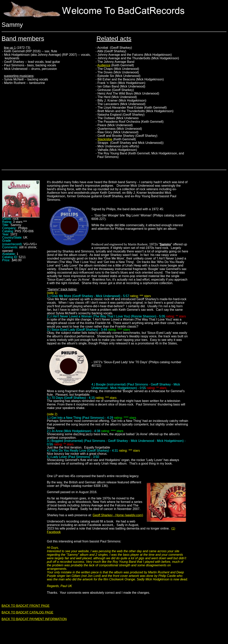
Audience (104, 65)
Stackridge (105, 139)
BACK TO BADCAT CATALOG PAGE (27, 612)
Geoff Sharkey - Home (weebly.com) (118, 515)
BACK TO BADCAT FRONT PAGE (26, 606)
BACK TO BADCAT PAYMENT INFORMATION (34, 619)
